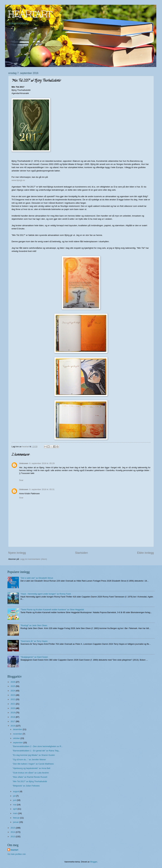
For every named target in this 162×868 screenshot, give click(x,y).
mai (15, 805)
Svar (21, 480)
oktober (17, 738)
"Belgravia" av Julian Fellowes (26, 786)
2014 (13, 832)
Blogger (94, 862)
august (16, 791)
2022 (13, 699)
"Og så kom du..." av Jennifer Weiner (29, 760)
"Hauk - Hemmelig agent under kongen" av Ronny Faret (46, 594)
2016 (13, 726)
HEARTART (30, 14)
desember (18, 729)
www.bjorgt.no (18, 180)
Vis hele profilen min (17, 854)
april (15, 809)
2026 (13, 682)
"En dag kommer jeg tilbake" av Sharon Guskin (34, 755)
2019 (13, 713)
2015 (13, 828)
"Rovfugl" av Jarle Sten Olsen (34, 625)
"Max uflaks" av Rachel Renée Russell (30, 777)
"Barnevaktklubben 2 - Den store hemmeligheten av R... (38, 746)
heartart (14, 850)
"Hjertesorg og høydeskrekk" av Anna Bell (31, 768)
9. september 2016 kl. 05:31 (42, 489)
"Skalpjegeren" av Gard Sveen (34, 657)
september (18, 743)
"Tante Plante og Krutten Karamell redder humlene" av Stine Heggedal (52, 610)
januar (16, 822)
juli (14, 796)
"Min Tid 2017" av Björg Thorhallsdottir (30, 781)
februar (16, 818)
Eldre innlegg (145, 553)
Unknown (24, 463)
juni (15, 800)
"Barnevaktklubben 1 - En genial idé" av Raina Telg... (36, 751)
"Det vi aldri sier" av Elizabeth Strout (37, 578)
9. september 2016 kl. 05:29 (42, 463)
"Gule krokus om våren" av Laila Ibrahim (31, 773)
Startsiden (81, 553)
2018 (13, 717)
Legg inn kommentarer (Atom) (33, 559)
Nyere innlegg (17, 553)
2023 (13, 695)
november (18, 734)
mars (16, 813)
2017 (13, 721)
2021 (13, 704)
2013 (13, 836)
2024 (13, 691)
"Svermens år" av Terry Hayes (34, 641)
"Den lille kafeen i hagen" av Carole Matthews (33, 764)
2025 (13, 686)
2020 (13, 708)
